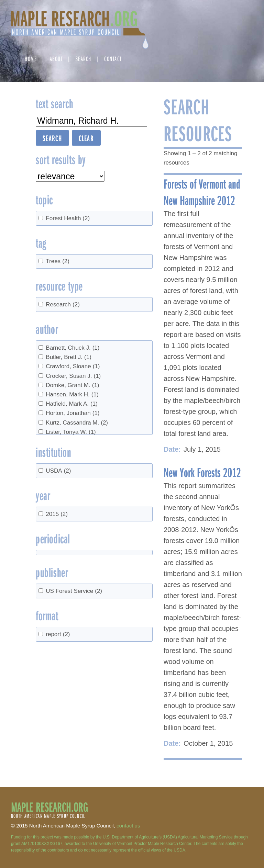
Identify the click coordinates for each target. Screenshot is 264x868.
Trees (58, 261)
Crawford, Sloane (73, 366)
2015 (57, 514)
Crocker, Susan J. (73, 376)
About (56, 59)
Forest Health (68, 218)
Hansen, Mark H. (72, 394)
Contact (113, 59)
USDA (58, 471)
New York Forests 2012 (202, 472)
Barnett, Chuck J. (73, 348)
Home (31, 59)
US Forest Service (74, 591)
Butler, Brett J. (69, 357)
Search (84, 59)
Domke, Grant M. (72, 385)
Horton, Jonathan (73, 413)
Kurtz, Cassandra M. (77, 423)
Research (63, 305)
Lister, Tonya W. (71, 432)
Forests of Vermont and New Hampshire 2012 (202, 192)
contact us (128, 826)
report (58, 634)
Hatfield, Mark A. (72, 404)
